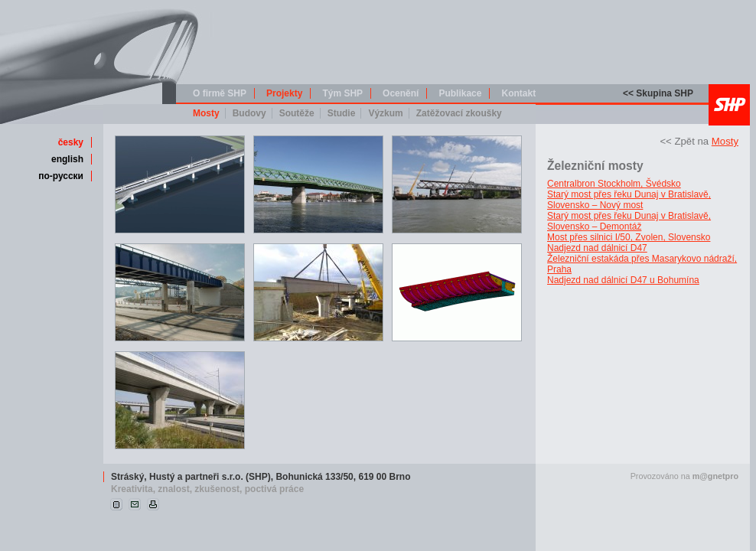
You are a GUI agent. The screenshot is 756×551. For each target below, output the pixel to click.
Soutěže (297, 113)
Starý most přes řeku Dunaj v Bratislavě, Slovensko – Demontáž (629, 221)
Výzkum (385, 113)
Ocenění (401, 93)
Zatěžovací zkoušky (459, 113)
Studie (342, 113)
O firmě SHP (220, 93)
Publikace (460, 93)
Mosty (206, 113)
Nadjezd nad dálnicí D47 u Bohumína (623, 280)
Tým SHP (342, 93)
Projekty (284, 93)
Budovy (249, 113)
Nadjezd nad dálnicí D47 (597, 248)
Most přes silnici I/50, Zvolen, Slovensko (629, 237)
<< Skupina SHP (658, 93)
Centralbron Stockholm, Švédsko (614, 184)
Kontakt (518, 93)
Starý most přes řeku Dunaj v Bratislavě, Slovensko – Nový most (629, 200)
